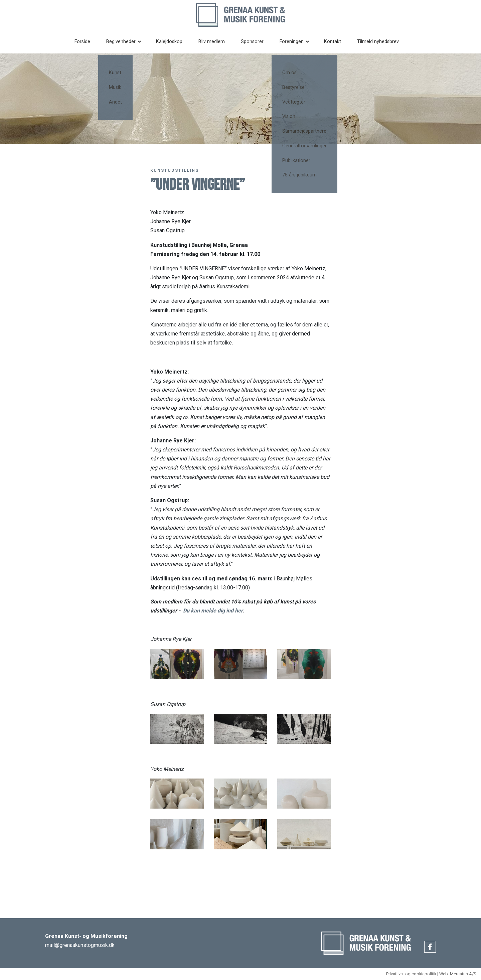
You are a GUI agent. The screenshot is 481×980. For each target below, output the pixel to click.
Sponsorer (256, 42)
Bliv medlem (216, 42)
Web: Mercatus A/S (458, 974)
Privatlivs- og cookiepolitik (411, 974)
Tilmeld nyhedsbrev (382, 42)
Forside (86, 42)
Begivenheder (125, 42)
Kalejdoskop (173, 42)
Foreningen (296, 42)
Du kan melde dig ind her (213, 611)
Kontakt (336, 42)
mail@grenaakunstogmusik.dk (80, 945)
